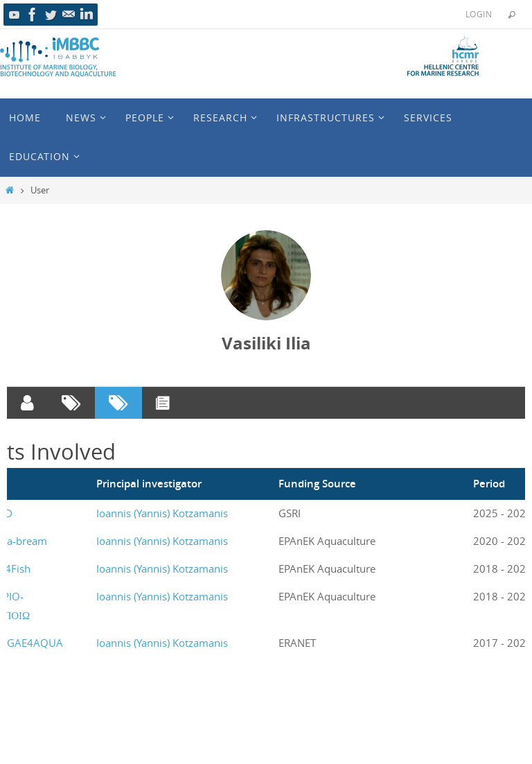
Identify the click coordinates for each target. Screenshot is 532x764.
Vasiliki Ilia (266, 343)
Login (479, 14)
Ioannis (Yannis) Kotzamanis (162, 513)
